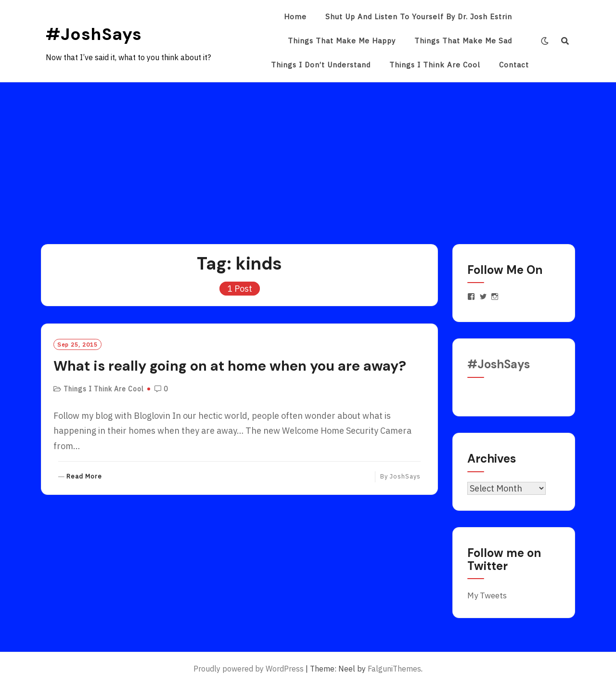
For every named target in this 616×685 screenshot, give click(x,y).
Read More (84, 477)
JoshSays (405, 476)
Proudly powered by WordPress (249, 669)
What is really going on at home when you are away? (230, 366)
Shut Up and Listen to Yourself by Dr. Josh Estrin (419, 17)
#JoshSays (94, 34)
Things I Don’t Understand (321, 65)
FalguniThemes (394, 669)
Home (295, 17)
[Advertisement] (308, 155)
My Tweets (487, 595)
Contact (514, 65)
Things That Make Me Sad (463, 41)
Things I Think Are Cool (435, 65)
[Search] (565, 41)
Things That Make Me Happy (342, 41)
